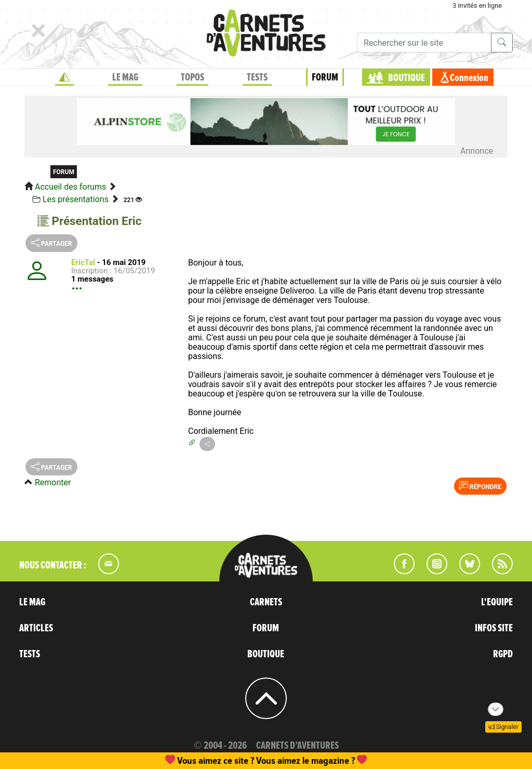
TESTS (257, 77)
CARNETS (266, 602)
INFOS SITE (494, 628)
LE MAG (125, 77)
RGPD (503, 654)
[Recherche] (424, 43)
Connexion (469, 78)
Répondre (480, 486)
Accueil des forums (70, 187)
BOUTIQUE (407, 78)
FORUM (325, 77)
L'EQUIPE (497, 602)
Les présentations (76, 199)
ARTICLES (36, 628)
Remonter (53, 482)
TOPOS (192, 77)
